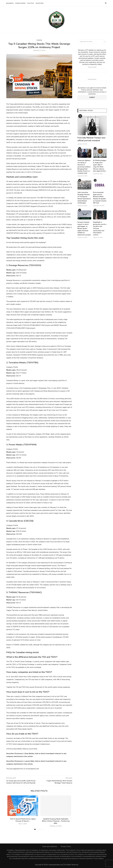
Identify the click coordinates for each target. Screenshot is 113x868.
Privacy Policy (66, 847)
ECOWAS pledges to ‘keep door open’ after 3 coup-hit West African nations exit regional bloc (100, 166)
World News (20, 3)
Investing (40, 3)
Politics (31, 3)
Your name (92, 70)
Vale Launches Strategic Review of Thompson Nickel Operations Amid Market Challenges (84, 198)
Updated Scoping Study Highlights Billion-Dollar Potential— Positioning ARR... (56, 821)
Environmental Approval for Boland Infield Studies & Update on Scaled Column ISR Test (100, 198)
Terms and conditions (50, 847)
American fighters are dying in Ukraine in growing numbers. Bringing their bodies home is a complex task (84, 167)
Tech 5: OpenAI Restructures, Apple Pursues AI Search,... (23, 820)
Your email (92, 82)
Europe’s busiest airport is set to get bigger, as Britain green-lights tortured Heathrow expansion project (84, 228)
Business (10, 3)
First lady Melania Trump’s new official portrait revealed (91, 139)
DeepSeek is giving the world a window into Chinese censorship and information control (100, 228)
